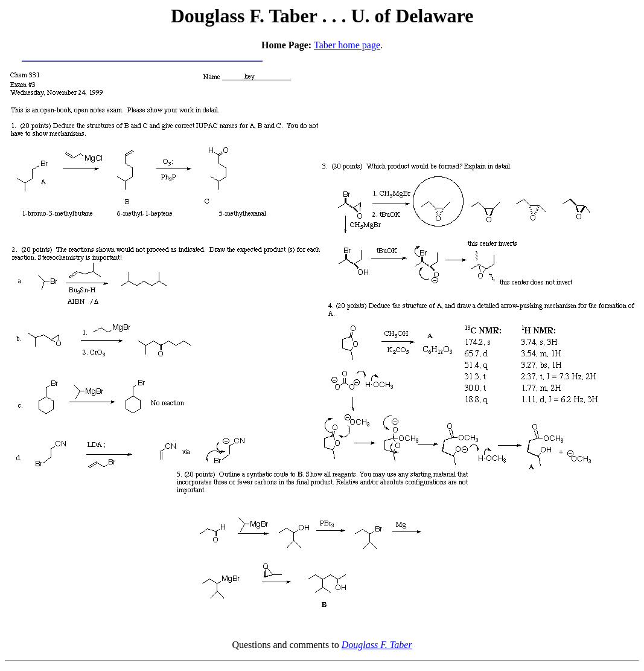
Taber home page (347, 45)
